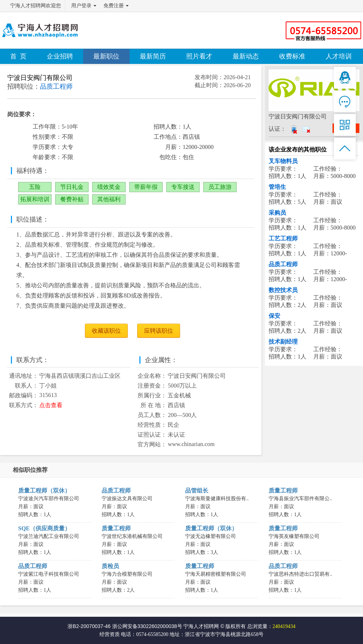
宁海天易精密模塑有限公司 (216, 574)
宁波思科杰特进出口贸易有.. (300, 574)
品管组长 (197, 491)
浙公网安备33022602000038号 (147, 626)
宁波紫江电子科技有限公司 (49, 574)
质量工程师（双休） (44, 491)
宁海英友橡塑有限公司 (294, 536)
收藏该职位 (106, 331)
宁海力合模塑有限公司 (127, 574)
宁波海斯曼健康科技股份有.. (217, 499)
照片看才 (199, 56)
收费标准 (292, 56)
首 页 (18, 56)
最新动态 (246, 56)
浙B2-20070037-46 (89, 626)
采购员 (277, 213)
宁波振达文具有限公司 (127, 499)
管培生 (277, 187)
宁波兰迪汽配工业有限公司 (49, 536)
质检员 (110, 566)
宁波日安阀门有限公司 (40, 78)
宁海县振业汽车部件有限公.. (300, 499)
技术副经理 (283, 342)
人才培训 (339, 56)
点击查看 (51, 405)
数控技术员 (283, 290)
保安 (274, 316)
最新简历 (153, 56)
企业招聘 (60, 56)
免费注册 (114, 6)
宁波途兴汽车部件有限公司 (49, 499)
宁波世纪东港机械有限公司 (132, 536)
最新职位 (106, 56)
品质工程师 (283, 264)
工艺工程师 (283, 238)
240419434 (284, 626)
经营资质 (110, 634)
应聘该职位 (159, 331)
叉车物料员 (283, 161)
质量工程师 (283, 491)
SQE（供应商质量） (44, 528)
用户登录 (81, 6)
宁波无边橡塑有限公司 (211, 536)
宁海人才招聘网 (201, 626)
